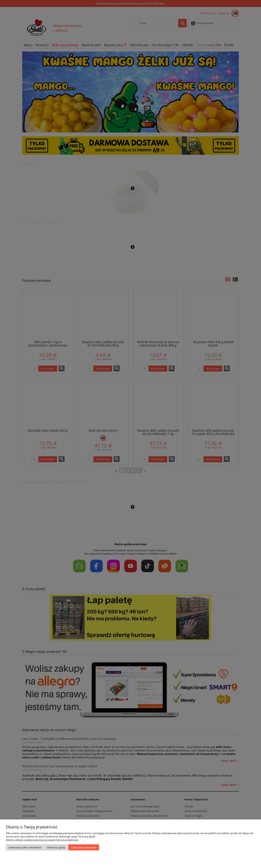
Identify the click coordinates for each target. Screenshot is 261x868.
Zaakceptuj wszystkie (84, 847)
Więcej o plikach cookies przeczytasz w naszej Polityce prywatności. (42, 840)
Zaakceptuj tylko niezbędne (25, 847)
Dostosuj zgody (56, 847)
